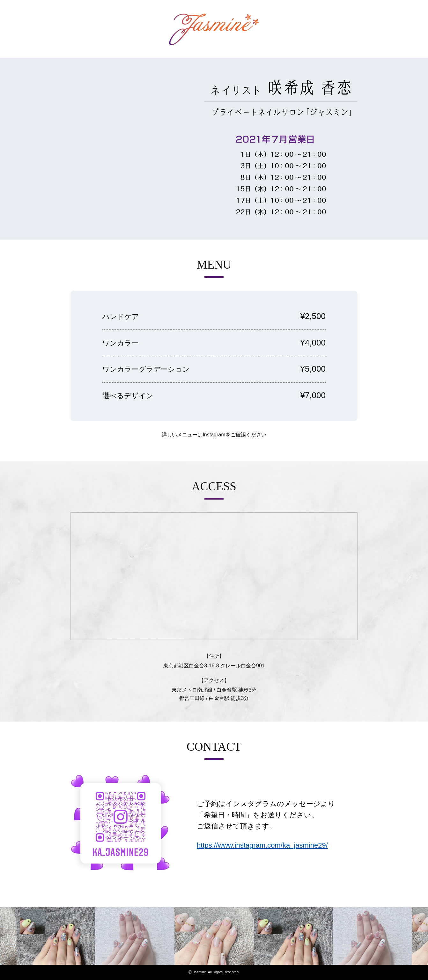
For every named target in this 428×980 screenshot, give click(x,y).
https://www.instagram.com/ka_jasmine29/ (262, 845)
